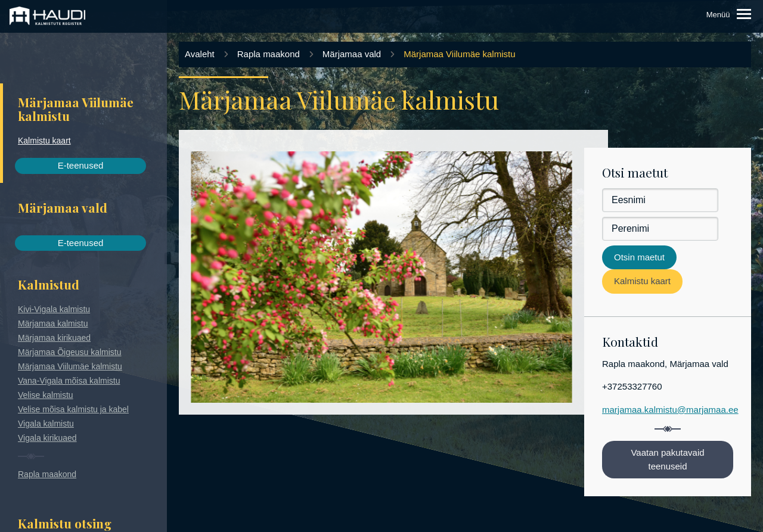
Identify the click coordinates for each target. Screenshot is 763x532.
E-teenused (81, 165)
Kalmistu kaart (44, 141)
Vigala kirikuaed (47, 438)
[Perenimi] (660, 229)
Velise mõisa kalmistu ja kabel (73, 409)
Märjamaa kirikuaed (54, 338)
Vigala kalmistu (46, 424)
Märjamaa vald (352, 54)
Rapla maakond (47, 474)
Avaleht (200, 54)
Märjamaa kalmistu (53, 323)
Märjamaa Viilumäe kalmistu (70, 366)
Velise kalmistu (46, 395)
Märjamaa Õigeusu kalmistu (70, 352)
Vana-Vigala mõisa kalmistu (69, 381)
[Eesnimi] (660, 200)
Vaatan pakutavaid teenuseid (667, 459)
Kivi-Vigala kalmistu (54, 309)
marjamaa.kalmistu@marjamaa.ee (670, 410)
